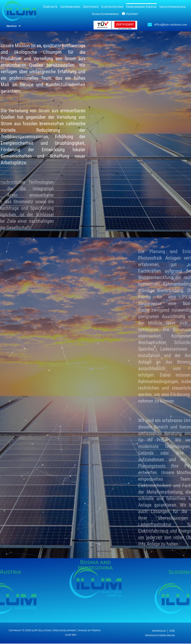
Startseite (50, 7)
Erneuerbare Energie (141, 7)
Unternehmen (70, 7)
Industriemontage (173, 7)
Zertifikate (91, 7)
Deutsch (14, 26)
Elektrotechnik (112, 7)
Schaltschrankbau (105, 14)
